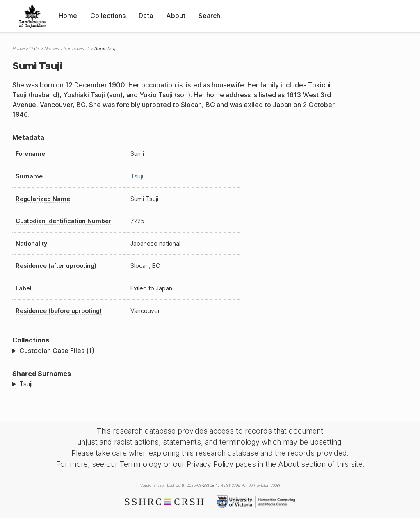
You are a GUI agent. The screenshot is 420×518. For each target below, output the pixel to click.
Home (68, 16)
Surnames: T (76, 48)
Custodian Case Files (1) (57, 351)
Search (209, 16)
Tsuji (137, 176)
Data (146, 16)
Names (52, 48)
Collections (108, 16)
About (176, 16)
